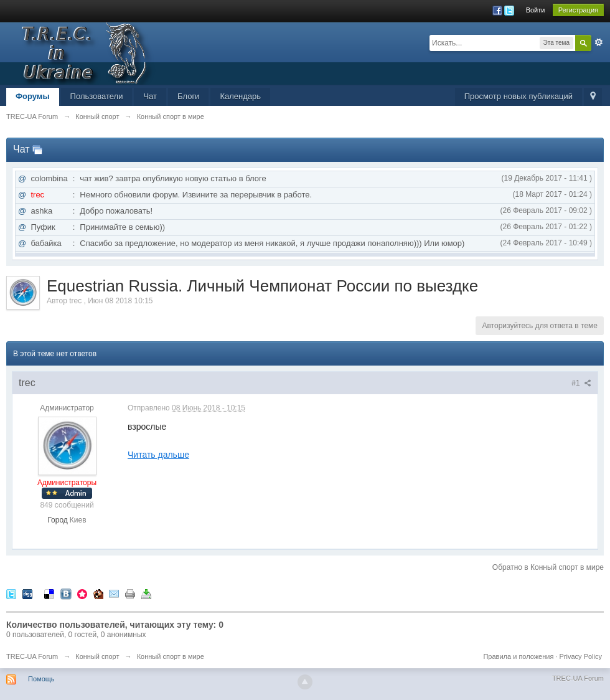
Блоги (188, 96)
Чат (150, 96)
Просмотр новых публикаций (518, 96)
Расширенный (599, 42)
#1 (581, 383)
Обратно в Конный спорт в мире (548, 567)
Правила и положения (518, 656)
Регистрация (578, 10)
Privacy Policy (581, 656)
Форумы (33, 96)
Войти (536, 10)
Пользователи (97, 96)
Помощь (41, 679)
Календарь (240, 96)
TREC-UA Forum (32, 656)
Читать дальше (158, 455)
